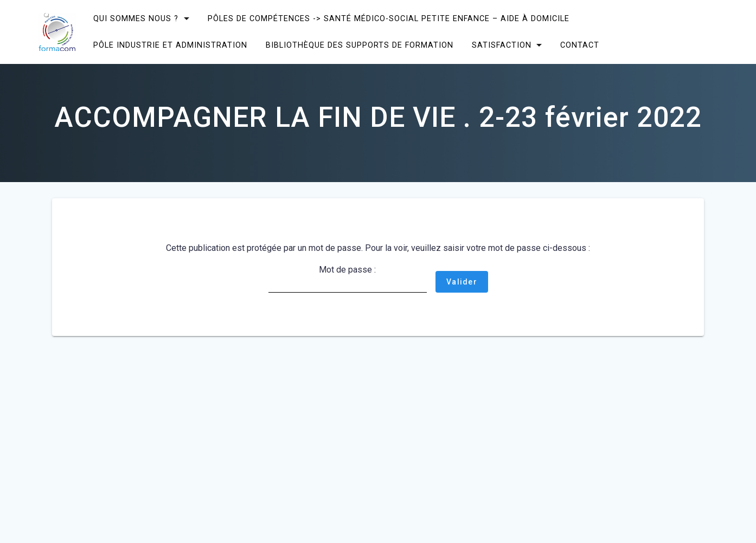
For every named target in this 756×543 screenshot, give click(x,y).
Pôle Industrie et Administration (170, 45)
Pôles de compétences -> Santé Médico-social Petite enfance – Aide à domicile (389, 19)
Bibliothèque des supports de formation (360, 45)
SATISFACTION (501, 45)
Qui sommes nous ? (136, 19)
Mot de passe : (348, 279)
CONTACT (580, 45)
